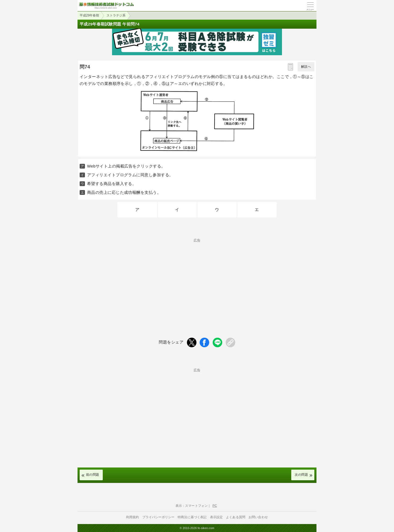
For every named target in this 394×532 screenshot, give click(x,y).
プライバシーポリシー (159, 517)
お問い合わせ (258, 517)
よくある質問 (236, 517)
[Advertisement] (197, 279)
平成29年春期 (89, 15)
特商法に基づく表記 (192, 517)
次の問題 (301, 475)
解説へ (306, 67)
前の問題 (93, 475)
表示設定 (217, 517)
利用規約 (133, 517)
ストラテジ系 (116, 15)
